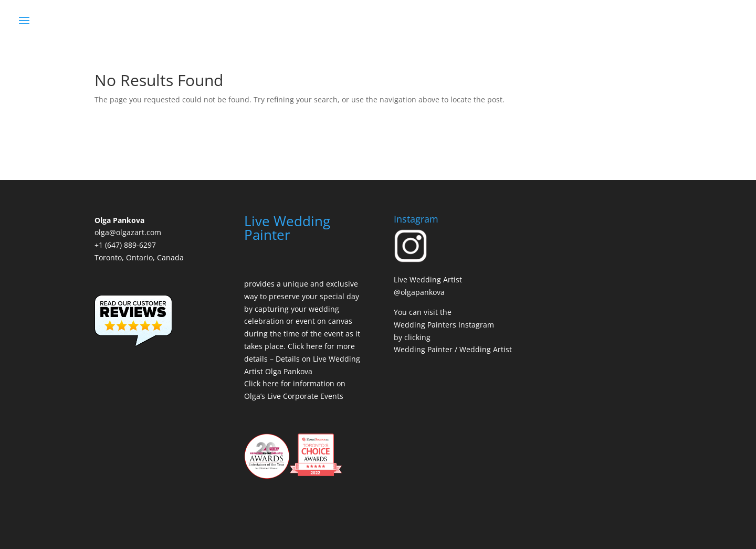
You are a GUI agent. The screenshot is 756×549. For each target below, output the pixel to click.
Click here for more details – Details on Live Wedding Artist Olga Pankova (302, 359)
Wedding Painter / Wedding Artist (453, 349)
